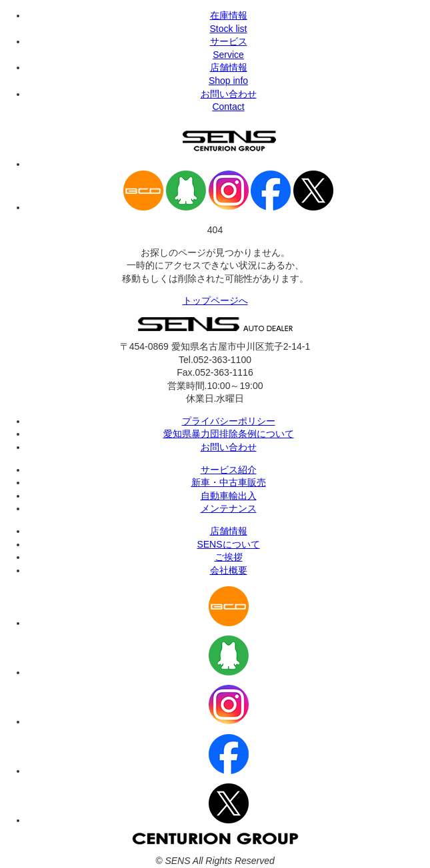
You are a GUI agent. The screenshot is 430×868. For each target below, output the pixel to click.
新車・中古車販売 (229, 482)
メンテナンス (229, 508)
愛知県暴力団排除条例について (229, 434)
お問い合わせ (229, 447)
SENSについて (228, 544)
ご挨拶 (229, 557)
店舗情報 (229, 531)
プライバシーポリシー (229, 421)
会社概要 (229, 570)
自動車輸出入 (229, 496)
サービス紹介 (229, 470)
